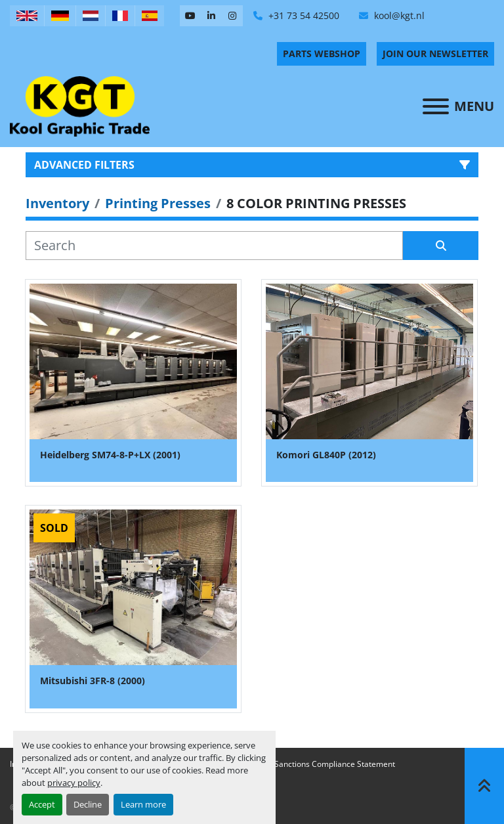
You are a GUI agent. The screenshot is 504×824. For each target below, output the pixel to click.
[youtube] (190, 16)
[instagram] (232, 16)
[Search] (214, 246)
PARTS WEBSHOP (322, 54)
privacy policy (74, 783)
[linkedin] (211, 16)
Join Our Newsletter (435, 54)
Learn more (143, 804)
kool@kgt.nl (398, 15)
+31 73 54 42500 (303, 15)
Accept (42, 804)
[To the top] (484, 786)
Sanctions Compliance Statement (335, 764)
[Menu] (436, 106)
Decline (88, 804)
